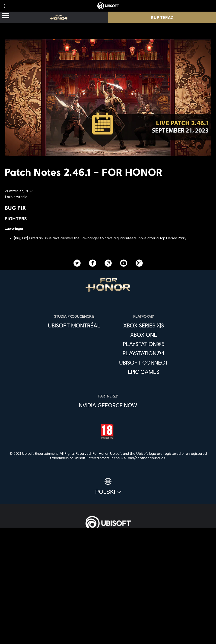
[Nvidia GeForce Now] (108, 405)
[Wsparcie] (108, 588)
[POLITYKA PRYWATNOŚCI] (108, 613)
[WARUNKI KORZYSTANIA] (108, 620)
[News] (108, 577)
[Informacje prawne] (108, 628)
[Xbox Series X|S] (144, 325)
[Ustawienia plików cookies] (108, 636)
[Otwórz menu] (6, 16)
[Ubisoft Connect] (108, 556)
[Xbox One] (144, 335)
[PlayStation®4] (144, 353)
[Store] (108, 545)
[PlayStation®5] (144, 344)
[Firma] (108, 566)
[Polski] (108, 487)
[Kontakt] (108, 605)
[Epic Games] (144, 372)
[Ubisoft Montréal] (74, 325)
